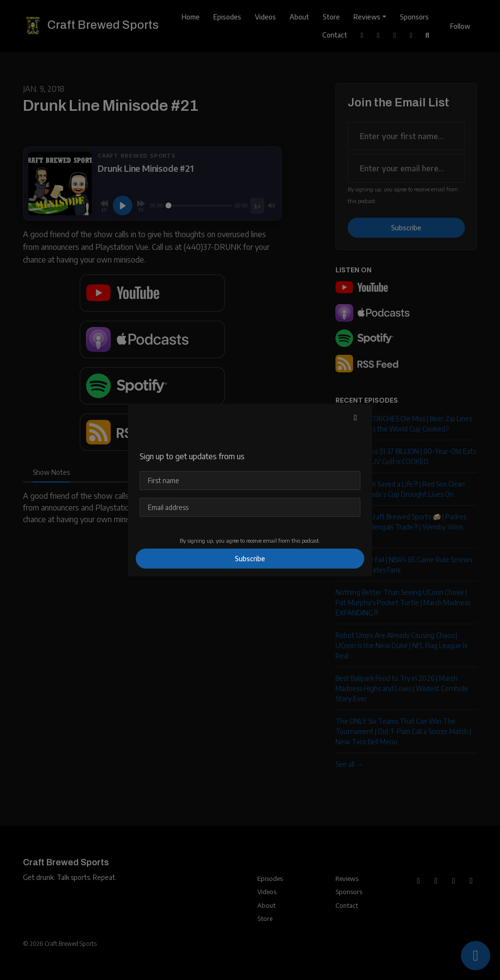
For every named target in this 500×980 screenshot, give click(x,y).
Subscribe (250, 559)
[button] (355, 417)
